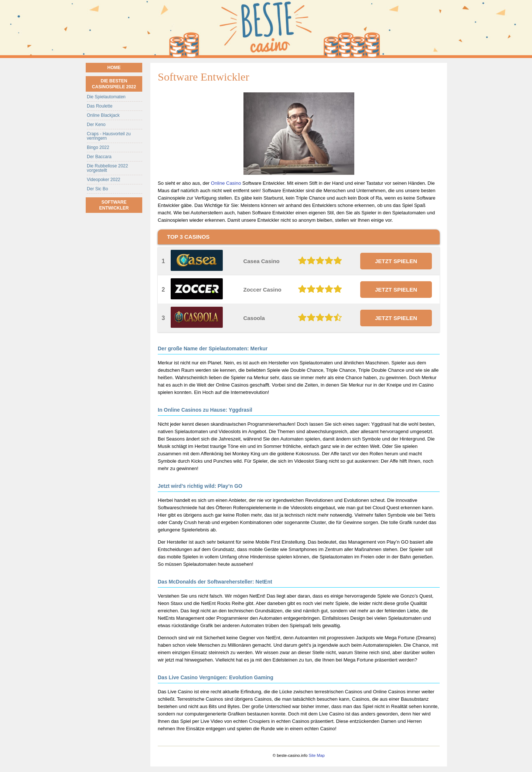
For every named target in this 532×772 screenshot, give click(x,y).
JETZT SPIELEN (396, 261)
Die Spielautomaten (106, 97)
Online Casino (226, 183)
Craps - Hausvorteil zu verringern (109, 136)
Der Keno (96, 125)
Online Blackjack (103, 115)
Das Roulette (100, 106)
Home (114, 68)
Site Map (316, 755)
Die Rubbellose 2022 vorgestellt (107, 168)
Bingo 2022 (98, 147)
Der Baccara (99, 157)
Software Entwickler (114, 205)
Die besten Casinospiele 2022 (114, 84)
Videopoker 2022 (104, 180)
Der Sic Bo (97, 189)
